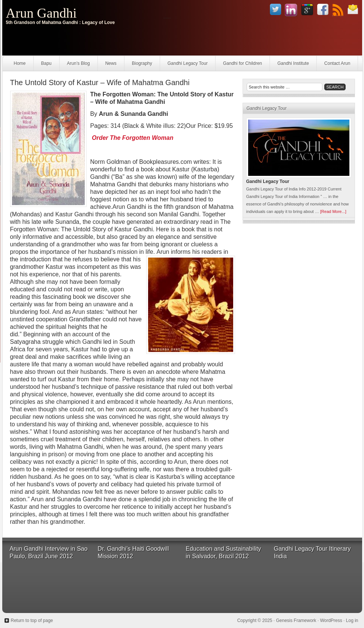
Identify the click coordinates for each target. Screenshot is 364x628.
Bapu (46, 63)
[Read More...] (333, 211)
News (111, 63)
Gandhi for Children (243, 63)
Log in (352, 621)
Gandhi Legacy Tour (188, 63)
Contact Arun (337, 63)
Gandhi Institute (293, 63)
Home (20, 63)
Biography (142, 63)
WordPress (331, 621)
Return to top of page (32, 621)
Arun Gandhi (41, 13)
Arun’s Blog (79, 63)
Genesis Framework (296, 621)
